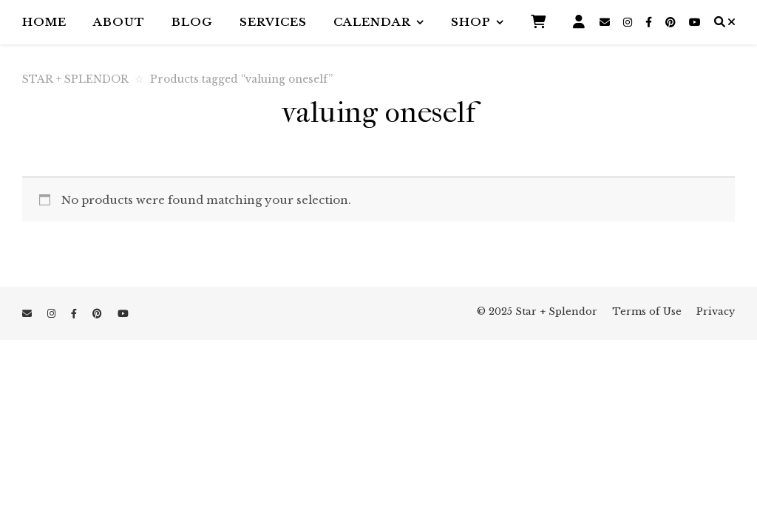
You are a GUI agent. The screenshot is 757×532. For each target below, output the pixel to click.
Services (273, 22)
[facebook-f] (650, 22)
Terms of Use (647, 311)
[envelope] (606, 22)
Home (44, 22)
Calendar (372, 22)
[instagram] (629, 22)
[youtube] (695, 22)
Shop (471, 22)
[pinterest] (672, 22)
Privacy (716, 311)
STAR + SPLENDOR (75, 79)
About (119, 22)
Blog (192, 22)
